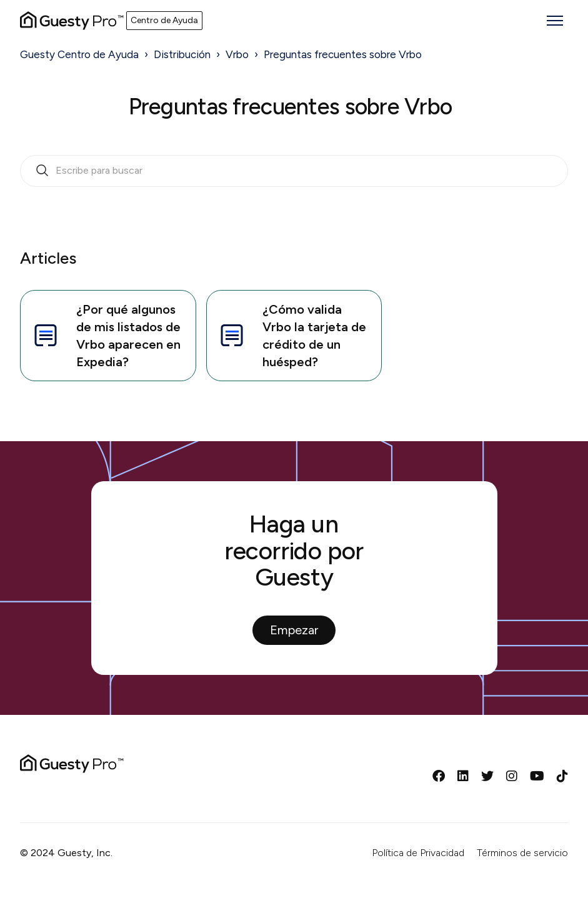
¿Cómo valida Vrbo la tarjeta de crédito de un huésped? (292, 336)
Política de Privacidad (418, 853)
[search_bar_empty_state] (294, 171)
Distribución (182, 54)
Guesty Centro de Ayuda (79, 54)
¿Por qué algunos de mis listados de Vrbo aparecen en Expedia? (106, 336)
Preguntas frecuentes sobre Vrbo (343, 54)
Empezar (294, 630)
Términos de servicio (522, 853)
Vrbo (237, 54)
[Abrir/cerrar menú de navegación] (555, 21)
